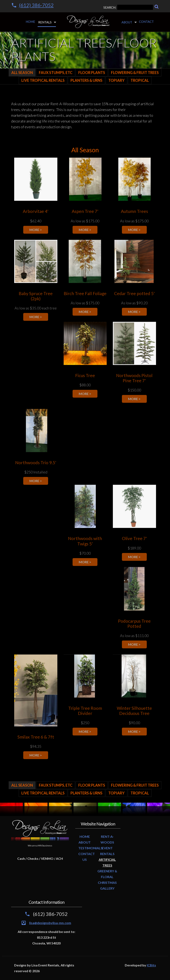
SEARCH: (128, 7)
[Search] (157, 7)
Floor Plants (92, 73)
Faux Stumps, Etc (56, 73)
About (127, 22)
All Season (22, 73)
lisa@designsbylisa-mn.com (50, 923)
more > (36, 230)
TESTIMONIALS (90, 848)
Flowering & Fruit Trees (135, 73)
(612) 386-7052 (36, 5)
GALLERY (107, 888)
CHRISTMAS (107, 882)
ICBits (151, 965)
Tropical (140, 80)
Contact (146, 22)
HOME (85, 836)
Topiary (116, 80)
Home (30, 22)
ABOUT (85, 842)
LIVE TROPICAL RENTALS (43, 80)
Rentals (45, 22)
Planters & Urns (86, 80)
